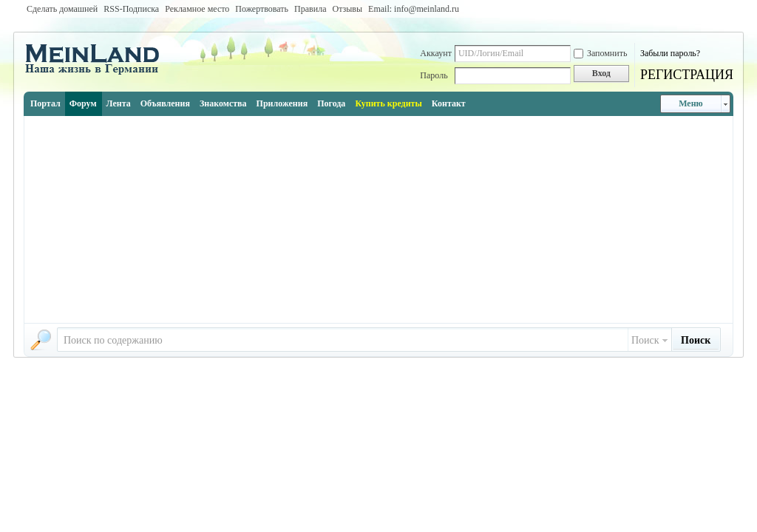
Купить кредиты (388, 103)
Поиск (645, 340)
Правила (310, 9)
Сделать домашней (62, 9)
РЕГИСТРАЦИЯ (687, 75)
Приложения (282, 103)
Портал (45, 103)
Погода (331, 103)
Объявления (165, 103)
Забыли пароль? (670, 53)
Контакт (449, 103)
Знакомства (223, 103)
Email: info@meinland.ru (414, 9)
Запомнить (601, 53)
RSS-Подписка (131, 9)
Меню (691, 103)
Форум (83, 103)
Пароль (434, 75)
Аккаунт (436, 53)
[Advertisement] (378, 219)
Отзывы (347, 9)
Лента (119, 103)
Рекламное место (197, 9)
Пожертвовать (262, 9)
